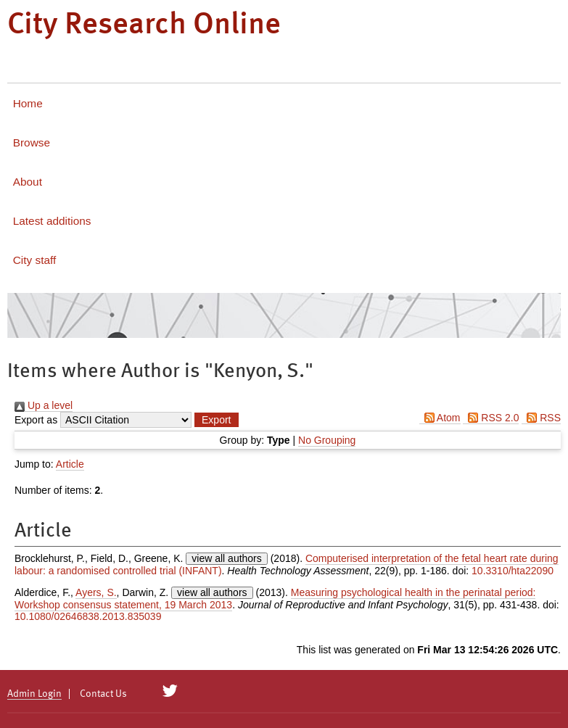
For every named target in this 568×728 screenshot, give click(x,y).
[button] (216, 420)
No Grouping (327, 440)
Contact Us (103, 694)
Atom (440, 418)
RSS (541, 418)
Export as (36, 420)
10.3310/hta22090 (513, 571)
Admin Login (34, 694)
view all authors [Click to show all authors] (227, 558)
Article (70, 464)
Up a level (44, 405)
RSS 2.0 (491, 418)
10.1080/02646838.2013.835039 (88, 616)
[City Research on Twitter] (170, 691)
